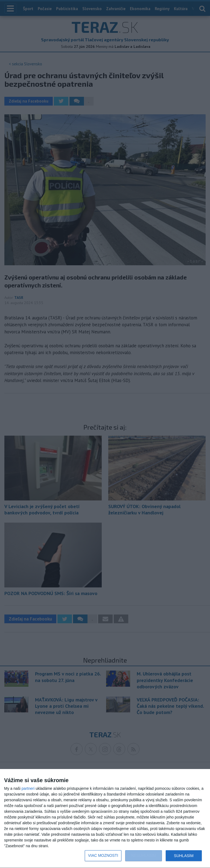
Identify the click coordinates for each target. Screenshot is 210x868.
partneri (28, 788)
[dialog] (105, 819)
